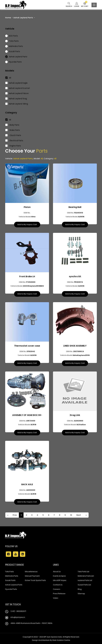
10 (71, 515)
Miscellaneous (31, 572)
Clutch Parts (13, 135)
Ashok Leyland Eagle (16, 83)
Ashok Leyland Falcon (17, 93)
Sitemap (81, 594)
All (8, 78)
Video (56, 598)
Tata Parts (9, 572)
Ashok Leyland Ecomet (18, 88)
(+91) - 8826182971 (18, 611)
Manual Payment (32, 576)
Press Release (59, 594)
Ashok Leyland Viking (17, 104)
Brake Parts (13, 130)
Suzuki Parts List (84, 585)
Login (77, 5)
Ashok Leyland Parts (23, 18)
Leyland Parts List (85, 580)
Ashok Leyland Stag (16, 99)
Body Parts (12, 125)
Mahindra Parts (12, 576)
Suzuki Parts (10, 580)
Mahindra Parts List (86, 576)
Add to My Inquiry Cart (27, 224)
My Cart (85, 5)
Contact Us (58, 585)
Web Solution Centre (61, 640)
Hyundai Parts (11, 589)
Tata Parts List (83, 572)
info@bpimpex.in (18, 617)
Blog (80, 589)
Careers (57, 589)
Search (69, 5)
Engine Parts (13, 146)
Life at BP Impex (60, 580)
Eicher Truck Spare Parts (35, 580)
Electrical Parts (14, 141)
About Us (57, 572)
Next (78, 515)
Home (8, 18)
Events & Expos (59, 576)
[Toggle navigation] (94, 5)
